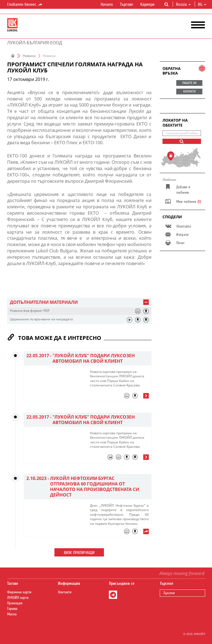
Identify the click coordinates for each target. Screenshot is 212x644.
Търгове (126, 4)
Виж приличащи (79, 553)
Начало (107, 4)
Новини (29, 56)
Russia (183, 4)
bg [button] (202, 4)
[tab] (79, 302)
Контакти (65, 592)
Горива (12, 609)
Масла (12, 614)
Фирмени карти (19, 592)
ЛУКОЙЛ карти (18, 598)
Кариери (147, 4)
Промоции (15, 603)
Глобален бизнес (25, 5)
